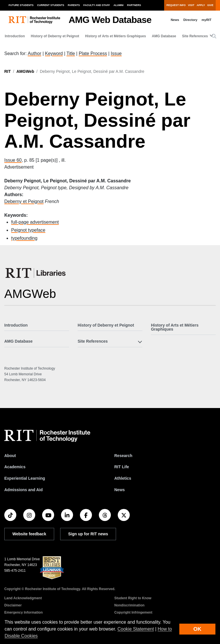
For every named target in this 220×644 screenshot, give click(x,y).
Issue (116, 53)
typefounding (24, 238)
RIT (8, 71)
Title (71, 53)
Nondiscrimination (129, 605)
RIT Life (122, 467)
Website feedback (29, 534)
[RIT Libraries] (36, 273)
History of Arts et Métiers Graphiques (115, 36)
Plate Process (93, 53)
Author (35, 53)
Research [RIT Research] (123, 456)
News (175, 20)
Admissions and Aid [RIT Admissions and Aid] (23, 490)
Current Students (51, 5)
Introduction (15, 36)
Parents (74, 5)
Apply (201, 5)
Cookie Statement (136, 629)
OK (197, 629)
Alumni (118, 5)
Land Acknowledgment (23, 598)
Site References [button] (195, 36)
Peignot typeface (28, 230)
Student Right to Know (133, 598)
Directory (190, 20)
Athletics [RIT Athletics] (123, 478)
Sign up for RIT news (88, 534)
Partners (134, 5)
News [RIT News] (120, 490)
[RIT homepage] (34, 20)
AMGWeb (25, 71)
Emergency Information (23, 612)
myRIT (207, 20)
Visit (191, 5)
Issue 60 (13, 160)
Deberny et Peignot (24, 201)
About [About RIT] (10, 456)
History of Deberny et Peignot (55, 36)
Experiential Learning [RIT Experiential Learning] (25, 478)
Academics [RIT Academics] (15, 467)
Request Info (176, 5)
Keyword (54, 53)
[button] (214, 36)
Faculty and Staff (97, 5)
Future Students (21, 5)
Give (210, 5)
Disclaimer (13, 605)
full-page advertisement (35, 222)
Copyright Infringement (133, 612)
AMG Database (164, 36)
